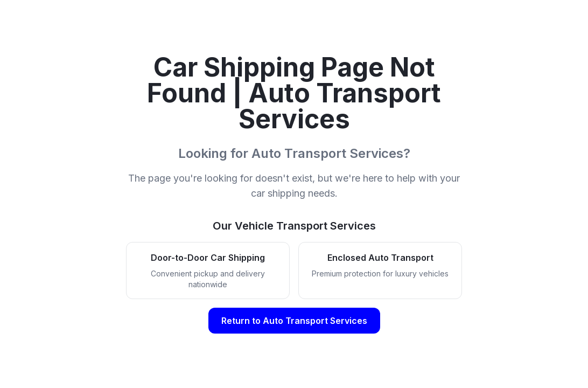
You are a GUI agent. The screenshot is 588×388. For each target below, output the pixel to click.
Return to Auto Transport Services (294, 321)
